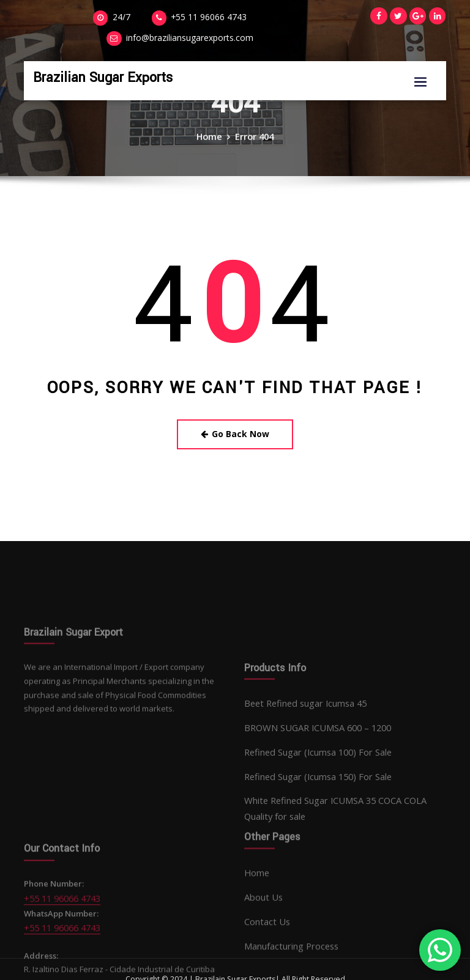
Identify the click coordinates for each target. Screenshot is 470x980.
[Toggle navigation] (420, 61)
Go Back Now (235, 431)
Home (211, 145)
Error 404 (253, 145)
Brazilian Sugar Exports (92, 55)
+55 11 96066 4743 (140, 17)
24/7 (58, 17)
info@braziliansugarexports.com (271, 17)
